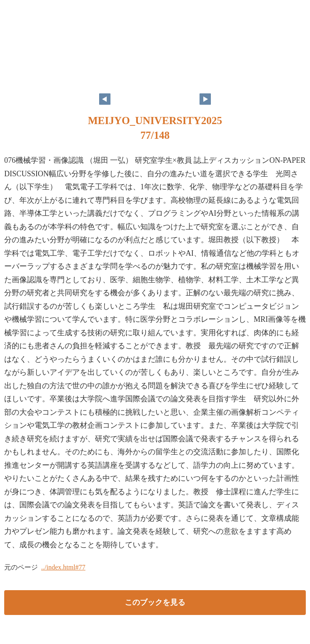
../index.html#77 (63, 567)
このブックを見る (155, 602)
